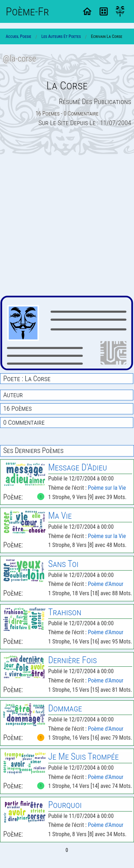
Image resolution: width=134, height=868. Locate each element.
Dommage (65, 708)
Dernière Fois (73, 660)
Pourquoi (65, 805)
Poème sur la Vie (107, 488)
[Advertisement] (67, 225)
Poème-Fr (27, 11)
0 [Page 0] (67, 850)
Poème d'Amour (106, 584)
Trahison (65, 612)
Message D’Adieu (78, 467)
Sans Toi (63, 564)
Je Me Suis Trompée (84, 757)
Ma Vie (60, 516)
